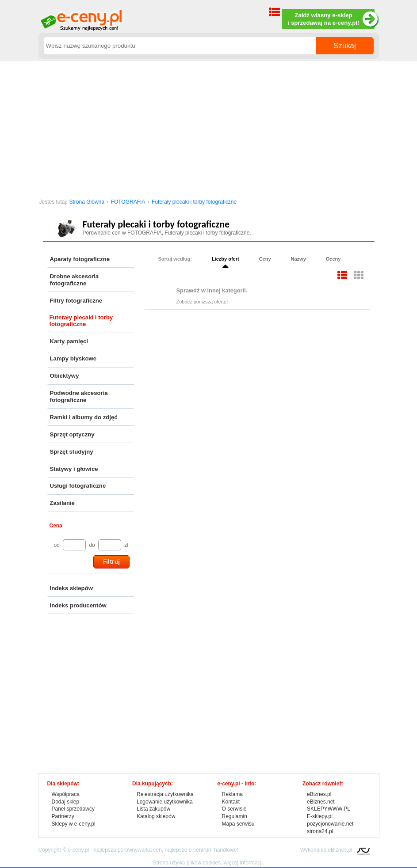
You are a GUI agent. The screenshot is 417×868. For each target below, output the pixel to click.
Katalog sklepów (156, 816)
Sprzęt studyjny (72, 452)
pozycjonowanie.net (330, 824)
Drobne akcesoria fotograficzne (75, 280)
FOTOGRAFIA (128, 202)
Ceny (265, 259)
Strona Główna (87, 202)
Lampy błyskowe (73, 358)
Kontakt (231, 802)
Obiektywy (65, 376)
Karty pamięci (69, 341)
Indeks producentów (78, 605)
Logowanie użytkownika (165, 802)
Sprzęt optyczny (72, 434)
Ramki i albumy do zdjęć (84, 417)
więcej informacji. (244, 863)
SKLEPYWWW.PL (329, 809)
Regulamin (235, 816)
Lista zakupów (153, 809)
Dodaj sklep (66, 802)
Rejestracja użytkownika (165, 794)
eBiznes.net (321, 802)
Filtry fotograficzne (76, 301)
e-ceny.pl (78, 850)
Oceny (333, 259)
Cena (56, 526)
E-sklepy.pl (320, 816)
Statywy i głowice (74, 469)
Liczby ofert (226, 259)
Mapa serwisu (238, 824)
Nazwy (298, 259)
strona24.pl (320, 831)
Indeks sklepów (71, 588)
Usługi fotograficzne (78, 486)
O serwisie (234, 809)
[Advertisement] (209, 127)
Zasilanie (62, 503)
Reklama (232, 794)
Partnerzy (63, 816)
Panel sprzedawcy (73, 809)
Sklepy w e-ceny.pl (74, 824)
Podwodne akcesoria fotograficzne (79, 396)
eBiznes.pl (319, 794)
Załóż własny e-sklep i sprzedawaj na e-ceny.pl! (331, 19)
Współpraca (66, 794)
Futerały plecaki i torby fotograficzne (194, 202)
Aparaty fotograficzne (80, 259)
